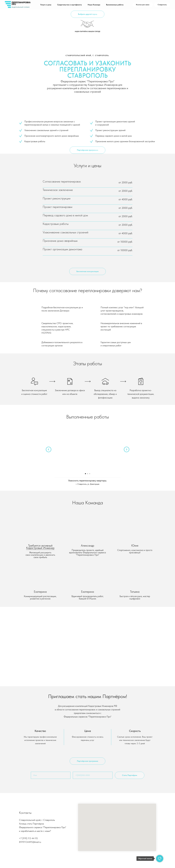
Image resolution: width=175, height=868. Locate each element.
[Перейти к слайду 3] (90, 474)
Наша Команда (94, 5)
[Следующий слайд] (127, 449)
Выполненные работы (115, 5)
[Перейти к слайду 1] (85, 474)
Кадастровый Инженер (40, 548)
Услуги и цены (46, 5)
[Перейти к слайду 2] (88, 474)
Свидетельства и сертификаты (69, 5)
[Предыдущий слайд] (49, 449)
